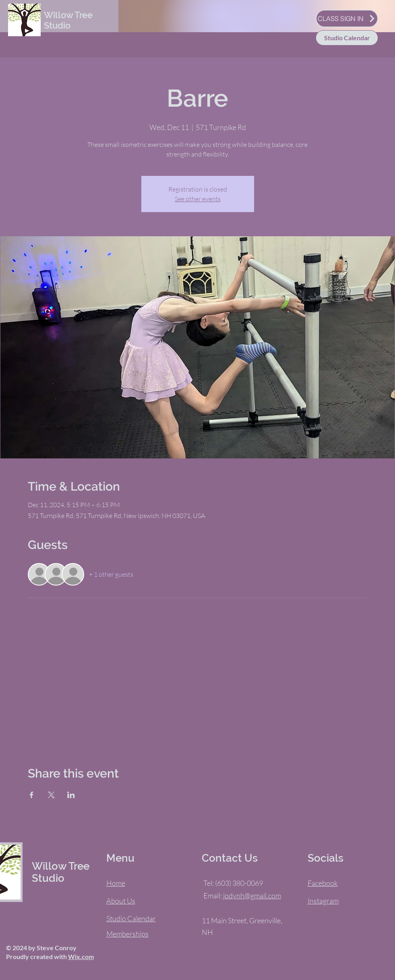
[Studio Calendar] (347, 38)
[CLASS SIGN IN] (347, 19)
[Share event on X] (51, 795)
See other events (198, 199)
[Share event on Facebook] (32, 795)
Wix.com (81, 956)
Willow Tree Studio (68, 20)
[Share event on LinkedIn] (71, 795)
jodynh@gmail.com (252, 895)
